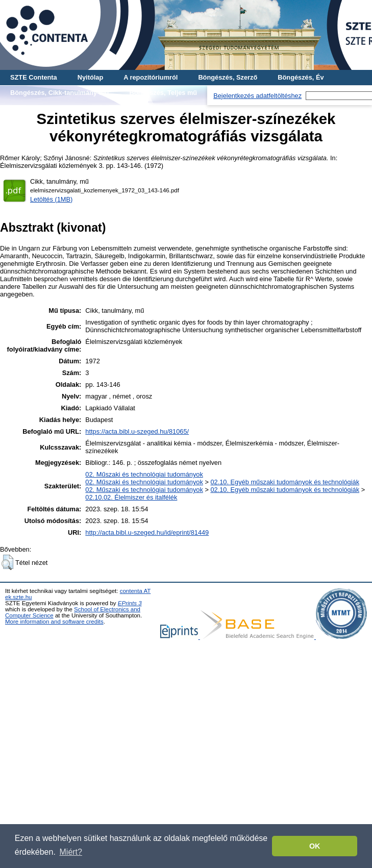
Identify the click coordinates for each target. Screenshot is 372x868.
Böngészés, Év (301, 77)
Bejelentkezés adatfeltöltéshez (257, 96)
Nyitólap (90, 77)
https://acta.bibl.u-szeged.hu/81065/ (137, 431)
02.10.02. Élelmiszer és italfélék (131, 497)
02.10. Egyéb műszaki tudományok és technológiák (285, 482)
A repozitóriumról (151, 77)
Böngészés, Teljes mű (163, 93)
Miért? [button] (71, 852)
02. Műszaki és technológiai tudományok (144, 474)
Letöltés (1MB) (51, 199)
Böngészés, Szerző (228, 77)
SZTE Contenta (34, 77)
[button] (7, 562)
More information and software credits (54, 622)
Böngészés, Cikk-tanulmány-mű (59, 93)
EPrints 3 (130, 603)
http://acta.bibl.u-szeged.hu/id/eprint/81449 (147, 532)
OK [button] (315, 846)
